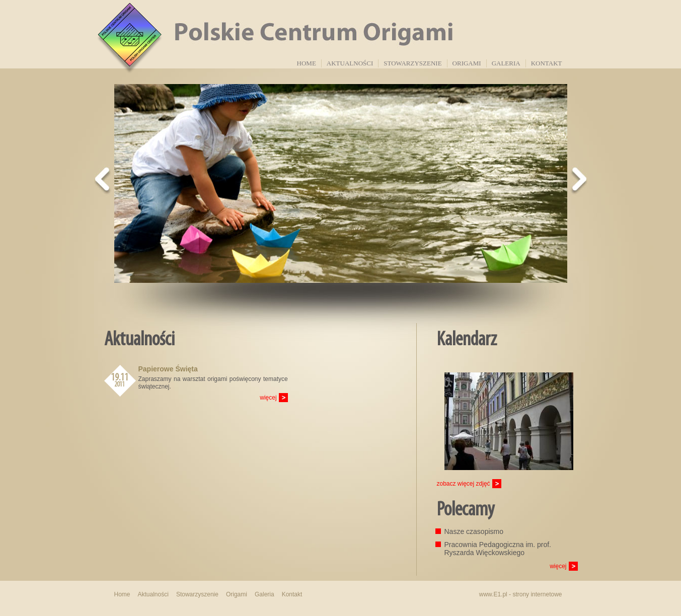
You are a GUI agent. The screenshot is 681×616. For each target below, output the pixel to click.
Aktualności (350, 63)
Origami (467, 63)
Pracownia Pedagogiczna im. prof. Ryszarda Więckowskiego (498, 549)
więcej (268, 398)
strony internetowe (537, 594)
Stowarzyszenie (412, 63)
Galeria (506, 63)
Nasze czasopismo (474, 531)
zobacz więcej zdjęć (464, 484)
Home (307, 63)
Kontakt (547, 63)
